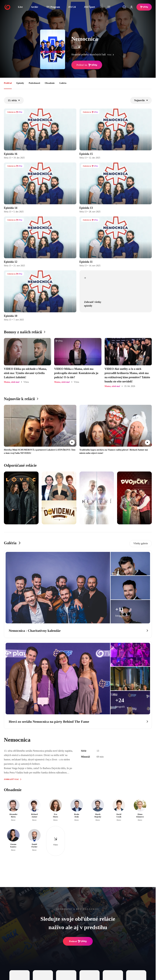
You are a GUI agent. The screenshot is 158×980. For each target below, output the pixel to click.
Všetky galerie (141, 543)
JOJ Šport (89, 7)
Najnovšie (141, 100)
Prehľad (8, 83)
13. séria (14, 100)
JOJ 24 (72, 7)
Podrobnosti (34, 83)
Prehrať (78, 941)
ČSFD (77, 47)
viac (111, 55)
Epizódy (20, 83)
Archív (35, 7)
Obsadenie (50, 83)
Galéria (63, 83)
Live (20, 7)
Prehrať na (87, 65)
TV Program (53, 7)
